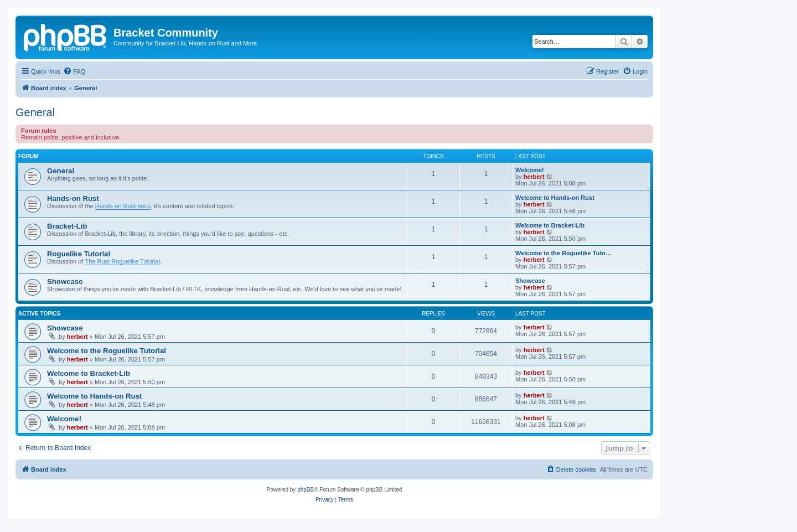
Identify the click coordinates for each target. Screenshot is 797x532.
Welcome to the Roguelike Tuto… (563, 253)
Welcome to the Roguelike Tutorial (107, 351)
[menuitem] (74, 71)
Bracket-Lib (67, 226)
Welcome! (530, 170)
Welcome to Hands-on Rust (555, 198)
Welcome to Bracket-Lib (550, 225)
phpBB (306, 490)
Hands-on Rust (73, 198)
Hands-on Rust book (123, 206)
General (35, 112)
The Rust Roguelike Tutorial (122, 261)
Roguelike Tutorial (79, 254)
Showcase (65, 282)
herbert (534, 177)
